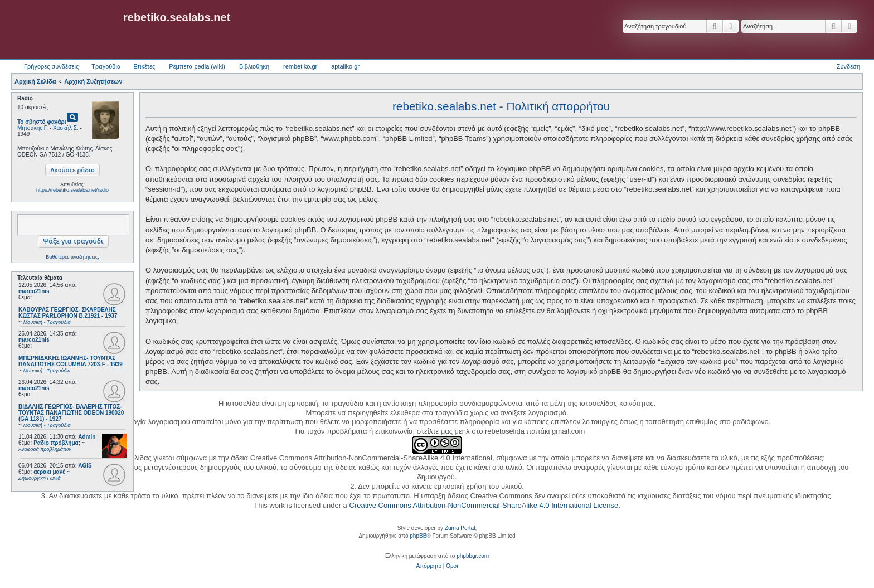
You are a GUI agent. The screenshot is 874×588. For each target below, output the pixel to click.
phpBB (418, 536)
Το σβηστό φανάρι (42, 122)
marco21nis (34, 291)
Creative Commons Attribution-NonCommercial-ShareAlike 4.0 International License (484, 505)
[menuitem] (429, 566)
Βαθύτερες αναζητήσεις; (72, 257)
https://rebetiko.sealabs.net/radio (72, 190)
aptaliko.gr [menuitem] (345, 66)
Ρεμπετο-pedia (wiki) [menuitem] (197, 66)
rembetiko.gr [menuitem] (300, 66)
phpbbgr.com (473, 556)
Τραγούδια (106, 66)
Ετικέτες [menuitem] (144, 66)
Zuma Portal (460, 528)
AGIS (85, 466)
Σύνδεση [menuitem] (848, 66)
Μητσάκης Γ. (33, 128)
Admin (87, 437)
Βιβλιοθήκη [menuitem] (254, 66)
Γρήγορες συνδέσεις (51, 66)
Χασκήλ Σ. (66, 128)
